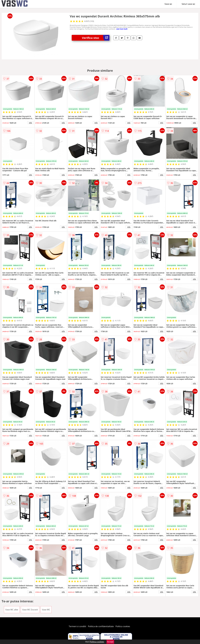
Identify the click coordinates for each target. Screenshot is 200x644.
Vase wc (168, 4)
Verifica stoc (96, 38)
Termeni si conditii (77, 626)
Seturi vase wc (188, 4)
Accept (110, 642)
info (30, 123)
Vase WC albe (12, 610)
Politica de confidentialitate (101, 626)
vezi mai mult (122, 29)
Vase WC (46, 610)
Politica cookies (123, 626)
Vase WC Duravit (30, 610)
